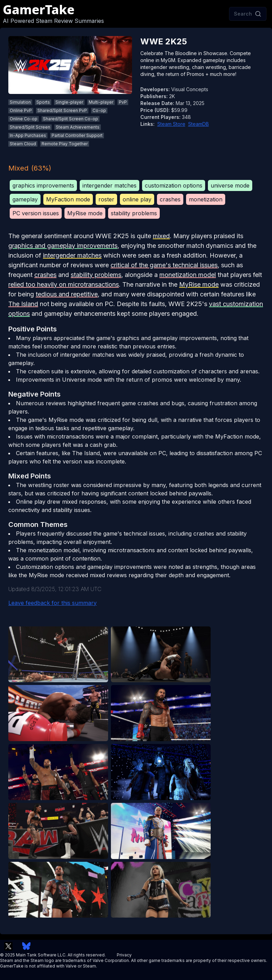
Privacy (124, 955)
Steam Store (171, 124)
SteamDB (199, 124)
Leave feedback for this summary (52, 603)
